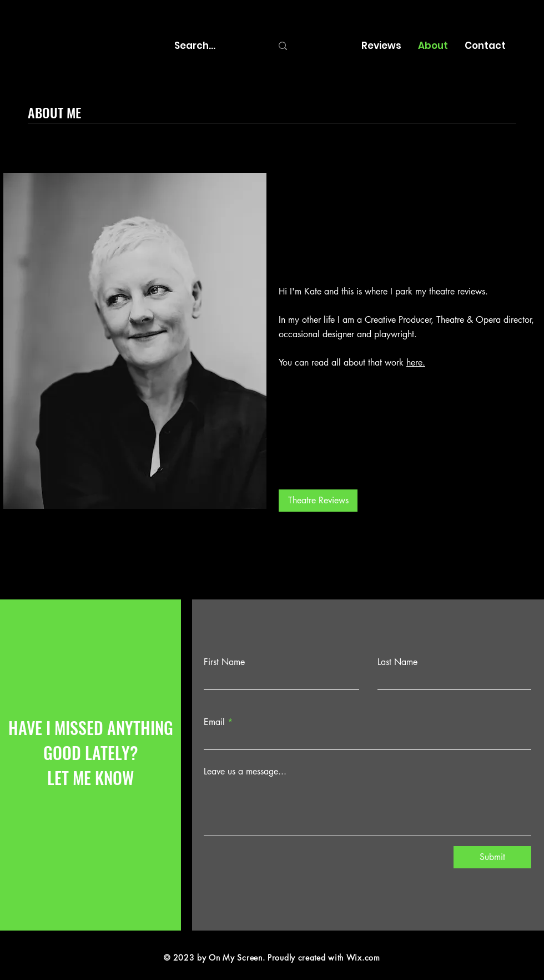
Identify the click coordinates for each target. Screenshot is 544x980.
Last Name (397, 662)
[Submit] (492, 857)
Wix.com (363, 957)
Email (214, 722)
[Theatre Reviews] (318, 501)
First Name (224, 662)
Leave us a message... (245, 772)
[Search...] (215, 46)
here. (416, 362)
